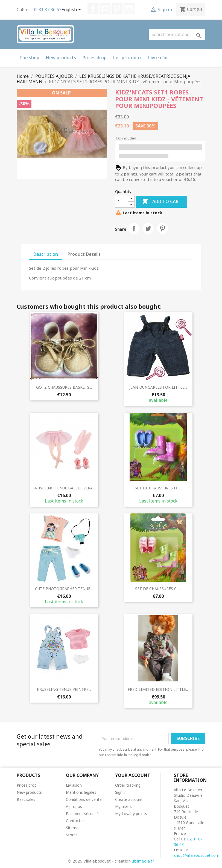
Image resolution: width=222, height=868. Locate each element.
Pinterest (117, 9)
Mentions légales (81, 792)
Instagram (129, 9)
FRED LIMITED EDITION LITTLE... (158, 689)
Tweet (148, 228)
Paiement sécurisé (82, 814)
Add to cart (162, 202)
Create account (129, 799)
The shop (29, 58)
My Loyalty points (131, 814)
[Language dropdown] (72, 10)
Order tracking (128, 785)
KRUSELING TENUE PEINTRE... (64, 689)
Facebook (93, 9)
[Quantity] (122, 202)
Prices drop (95, 58)
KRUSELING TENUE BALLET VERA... (64, 488)
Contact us (76, 821)
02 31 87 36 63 (47, 10)
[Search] (177, 34)
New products (61, 58)
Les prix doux (127, 58)
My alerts (123, 806)
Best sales (26, 799)
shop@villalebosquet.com (197, 855)
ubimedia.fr (143, 861)
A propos (74, 806)
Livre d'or (158, 58)
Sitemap (73, 828)
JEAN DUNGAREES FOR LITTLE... (158, 387)
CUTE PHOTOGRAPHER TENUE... (64, 589)
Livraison (74, 785)
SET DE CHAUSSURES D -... (158, 488)
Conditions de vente (84, 799)
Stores (72, 835)
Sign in (121, 792)
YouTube (105, 9)
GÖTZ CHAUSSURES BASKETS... (64, 387)
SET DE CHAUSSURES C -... (158, 589)
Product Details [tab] (84, 254)
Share (134, 228)
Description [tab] (46, 254)
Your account (133, 775)
